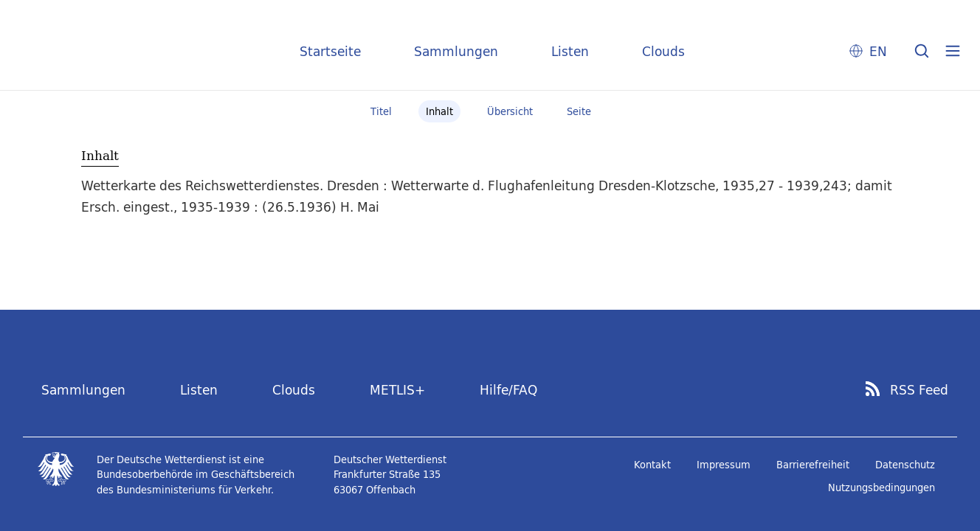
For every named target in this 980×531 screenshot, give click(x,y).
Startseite (330, 51)
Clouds (663, 51)
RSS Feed (919, 390)
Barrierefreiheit (813, 465)
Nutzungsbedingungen (881, 487)
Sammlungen (456, 51)
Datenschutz (905, 465)
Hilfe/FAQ (508, 390)
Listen (570, 51)
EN (878, 51)
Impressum (724, 465)
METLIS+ (397, 390)
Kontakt (652, 465)
